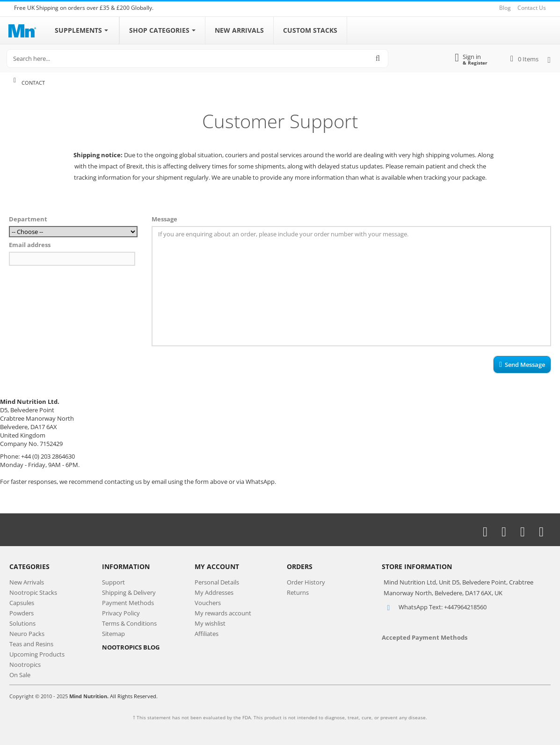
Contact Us (532, 8)
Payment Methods (128, 603)
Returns (298, 592)
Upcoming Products (37, 654)
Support (113, 582)
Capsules (22, 603)
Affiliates (207, 634)
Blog (505, 8)
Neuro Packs (27, 634)
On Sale (20, 675)
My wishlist (210, 623)
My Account (217, 566)
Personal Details (217, 582)
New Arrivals (27, 582)
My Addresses (214, 592)
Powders (22, 613)
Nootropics (25, 665)
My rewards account (223, 613)
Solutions (22, 623)
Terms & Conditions (129, 623)
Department (28, 219)
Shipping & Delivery (129, 592)
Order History (306, 582)
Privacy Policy (121, 613)
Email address (30, 245)
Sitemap (113, 634)
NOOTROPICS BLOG (131, 647)
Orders (300, 566)
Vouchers (208, 603)
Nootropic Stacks (33, 592)
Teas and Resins (31, 644)
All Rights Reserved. (134, 696)
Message (164, 219)
